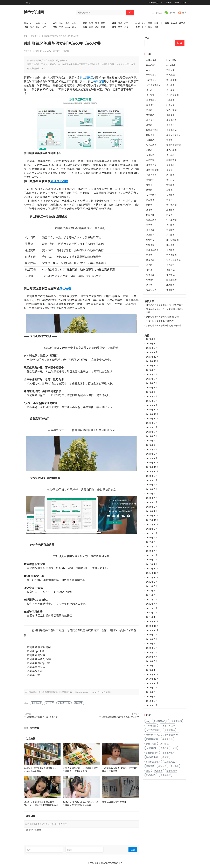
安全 (32, 23)
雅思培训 (170, 285)
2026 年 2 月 (152, 348)
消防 (26, 27)
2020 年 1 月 (152, 670)
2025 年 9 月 (152, 370)
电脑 (85, 27)
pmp (148, 70)
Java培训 (171, 65)
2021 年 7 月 (152, 591)
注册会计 (170, 200)
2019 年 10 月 (153, 683)
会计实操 (150, 95)
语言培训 (150, 265)
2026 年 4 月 (152, 339)
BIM (44, 23)
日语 (97, 23)
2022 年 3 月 (152, 555)
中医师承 (170, 70)
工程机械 (150, 160)
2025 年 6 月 (152, 383)
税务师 (149, 225)
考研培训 (170, 230)
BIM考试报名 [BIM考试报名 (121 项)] (159, 721)
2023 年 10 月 (153, 471)
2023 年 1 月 (152, 511)
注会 (74, 23)
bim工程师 (171, 60)
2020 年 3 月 (152, 661)
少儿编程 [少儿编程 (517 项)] (164, 744)
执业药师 (170, 180)
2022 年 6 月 (152, 542)
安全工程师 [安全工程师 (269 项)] (151, 744)
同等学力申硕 (152, 130)
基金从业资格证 (174, 135)
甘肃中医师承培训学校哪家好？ (161, 321)
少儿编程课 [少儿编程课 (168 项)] (151, 748)
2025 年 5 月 (152, 388)
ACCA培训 (151, 60)
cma (74, 27)
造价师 (149, 285)
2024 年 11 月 (153, 414)
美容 (144, 27)
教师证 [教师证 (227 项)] (166, 757)
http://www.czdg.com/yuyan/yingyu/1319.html (94, 692)
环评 (38, 27)
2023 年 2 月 (152, 507)
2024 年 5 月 (152, 441)
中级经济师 (151, 75)
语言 (85, 23)
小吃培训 (150, 150)
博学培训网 (34, 12)
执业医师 (150, 180)
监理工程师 (151, 220)
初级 (55, 27)
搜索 (147, 38)
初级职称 (150, 115)
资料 (167, 23)
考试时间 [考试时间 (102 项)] (162, 766)
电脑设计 (170, 215)
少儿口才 (150, 155)
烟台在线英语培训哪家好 (114, 802)
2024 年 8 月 (152, 427)
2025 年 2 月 (152, 401)
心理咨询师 (151, 175)
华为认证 (150, 120)
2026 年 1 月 (152, 352)
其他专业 (150, 105)
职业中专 (150, 240)
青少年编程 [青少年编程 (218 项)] (166, 775)
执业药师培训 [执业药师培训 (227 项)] (152, 753)
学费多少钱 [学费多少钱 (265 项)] (168, 739)
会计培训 (170, 85)
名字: (29, 850)
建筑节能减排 (152, 170)
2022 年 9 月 (152, 529)
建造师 (169, 170)
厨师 (150, 23)
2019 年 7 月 (152, 697)
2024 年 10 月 (153, 419)
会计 (55, 23)
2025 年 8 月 (152, 374)
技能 (138, 23)
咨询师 (174, 23)
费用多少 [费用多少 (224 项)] (158, 771)
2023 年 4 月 (152, 498)
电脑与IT (150, 215)
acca (68, 27)
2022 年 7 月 (152, 538)
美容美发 (150, 230)
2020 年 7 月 (152, 644)
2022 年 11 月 (153, 520)
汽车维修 (150, 200)
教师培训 (150, 190)
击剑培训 (150, 110)
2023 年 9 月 (152, 476)
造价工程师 (171, 280)
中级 (61, 27)
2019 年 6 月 (152, 701)
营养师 (149, 255)
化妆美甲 (170, 115)
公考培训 (170, 100)
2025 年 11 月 (153, 361)
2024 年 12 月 (153, 410)
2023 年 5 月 (152, 494)
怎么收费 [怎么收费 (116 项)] (164, 748)
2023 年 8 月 (152, 480)
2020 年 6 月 (152, 648)
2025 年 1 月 (152, 405)
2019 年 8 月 (152, 692)
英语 (91, 23)
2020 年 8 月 (152, 639)
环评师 (149, 210)
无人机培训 (151, 195)
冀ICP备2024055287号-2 (111, 863)
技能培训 (170, 185)
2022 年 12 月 (153, 516)
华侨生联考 (171, 120)
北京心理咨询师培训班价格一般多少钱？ (165, 305)
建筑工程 (170, 165)
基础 (61, 23)
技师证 (149, 185)
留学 (120, 27)
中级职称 (170, 75)
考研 (126, 27)
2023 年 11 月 (153, 467)
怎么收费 (65, 289)
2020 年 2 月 (152, 666)
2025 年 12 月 (153, 357)
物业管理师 (171, 205)
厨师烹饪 (170, 125)
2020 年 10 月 (153, 630)
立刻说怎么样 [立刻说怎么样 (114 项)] (171, 762)
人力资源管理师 (153, 85)
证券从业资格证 (174, 260)
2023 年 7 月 (152, 485)
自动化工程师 (152, 250)
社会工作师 (171, 220)
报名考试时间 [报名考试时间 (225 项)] (152, 757)
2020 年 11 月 (153, 626)
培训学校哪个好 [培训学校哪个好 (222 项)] (172, 735)
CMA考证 (151, 65)
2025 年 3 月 (152, 396)
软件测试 (170, 275)
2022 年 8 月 (152, 533)
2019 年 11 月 (153, 679)
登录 (177, 3)
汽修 (156, 27)
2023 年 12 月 (153, 463)
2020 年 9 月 (152, 635)
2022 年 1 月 (152, 564)
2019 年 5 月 (152, 705)
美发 (138, 27)
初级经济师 (171, 110)
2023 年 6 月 (152, 489)
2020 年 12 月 (153, 621)
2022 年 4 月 (152, 551)
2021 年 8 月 (152, 586)
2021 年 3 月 (152, 608)
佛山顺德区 (87, 78)
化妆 (144, 23)
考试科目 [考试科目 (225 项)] (175, 766)
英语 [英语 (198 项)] (148, 771)
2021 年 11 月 (153, 573)
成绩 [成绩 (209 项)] (175, 748)
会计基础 (170, 90)
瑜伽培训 (170, 210)
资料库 (149, 270)
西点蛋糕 (150, 260)
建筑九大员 (151, 165)
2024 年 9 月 (152, 423)
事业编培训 (171, 80)
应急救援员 (171, 160)
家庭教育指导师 (174, 145)
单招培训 (150, 125)
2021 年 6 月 (152, 595)
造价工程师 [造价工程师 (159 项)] (172, 771)
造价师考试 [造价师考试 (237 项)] (151, 775)
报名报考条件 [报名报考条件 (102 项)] (169, 753)
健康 (114, 23)
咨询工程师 (171, 130)
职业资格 (150, 245)
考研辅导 (150, 235)
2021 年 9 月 (152, 582)
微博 (184, 13)
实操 (68, 23)
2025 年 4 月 (152, 392)
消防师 (149, 205)
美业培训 (170, 225)
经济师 (182, 23)
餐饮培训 (170, 290)
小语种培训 (171, 150)
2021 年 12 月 (153, 569)
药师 (120, 23)
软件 (103, 27)
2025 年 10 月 (153, 366)
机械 (156, 23)
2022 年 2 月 (152, 560)
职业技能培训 (173, 240)
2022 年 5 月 (152, 546)
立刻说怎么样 (59, 181)
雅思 (103, 23)
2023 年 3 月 (152, 502)
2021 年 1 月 (152, 617)
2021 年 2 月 (152, 613)
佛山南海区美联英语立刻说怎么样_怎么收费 (119, 717)
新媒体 (169, 190)
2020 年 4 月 (152, 657)
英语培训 (35, 36)
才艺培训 (170, 175)
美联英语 (99, 82)
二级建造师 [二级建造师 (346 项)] (151, 726)
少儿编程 (170, 155)
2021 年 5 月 (152, 599)
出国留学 (170, 105)
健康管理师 (151, 100)
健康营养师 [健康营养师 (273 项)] (170, 730)
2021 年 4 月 (152, 604)
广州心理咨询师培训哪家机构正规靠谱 (164, 325)
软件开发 (150, 275)
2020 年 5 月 (152, 652)
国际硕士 (150, 135)
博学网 (97, 863)
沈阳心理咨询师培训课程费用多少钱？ (164, 317)
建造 (26, 23)
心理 (126, 23)
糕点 (150, 27)
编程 (91, 27)
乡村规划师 (151, 80)
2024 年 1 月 (152, 458)
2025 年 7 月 (152, 379)
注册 (184, 3)
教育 (114, 27)
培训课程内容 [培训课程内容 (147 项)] (152, 739)
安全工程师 (151, 145)
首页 (28, 3)
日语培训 (170, 195)
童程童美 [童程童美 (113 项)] (150, 766)
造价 (38, 23)
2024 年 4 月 (152, 445)
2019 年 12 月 (153, 674)
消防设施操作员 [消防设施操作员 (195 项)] (153, 762)
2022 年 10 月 (153, 524)
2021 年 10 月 (153, 577)
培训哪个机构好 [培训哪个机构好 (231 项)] (153, 735)
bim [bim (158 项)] (148, 721)
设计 (97, 27)
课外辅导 (170, 265)
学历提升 (170, 140)
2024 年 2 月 (152, 454)
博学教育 (28, 51)
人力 (44, 27)
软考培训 (150, 280)
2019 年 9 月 (152, 688)
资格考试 (170, 270)
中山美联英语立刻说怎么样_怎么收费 (41, 717)
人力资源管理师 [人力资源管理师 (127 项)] (153, 730)
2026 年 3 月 (152, 344)
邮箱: (69, 850)
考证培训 (170, 235)
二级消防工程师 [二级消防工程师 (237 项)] (168, 726)
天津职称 (150, 140)
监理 (32, 27)
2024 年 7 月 (152, 432)
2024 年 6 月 (152, 436)
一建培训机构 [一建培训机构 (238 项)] (176, 721)
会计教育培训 (173, 95)
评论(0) (66, 51)
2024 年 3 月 (152, 449)
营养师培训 (171, 255)
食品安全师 (151, 290)
